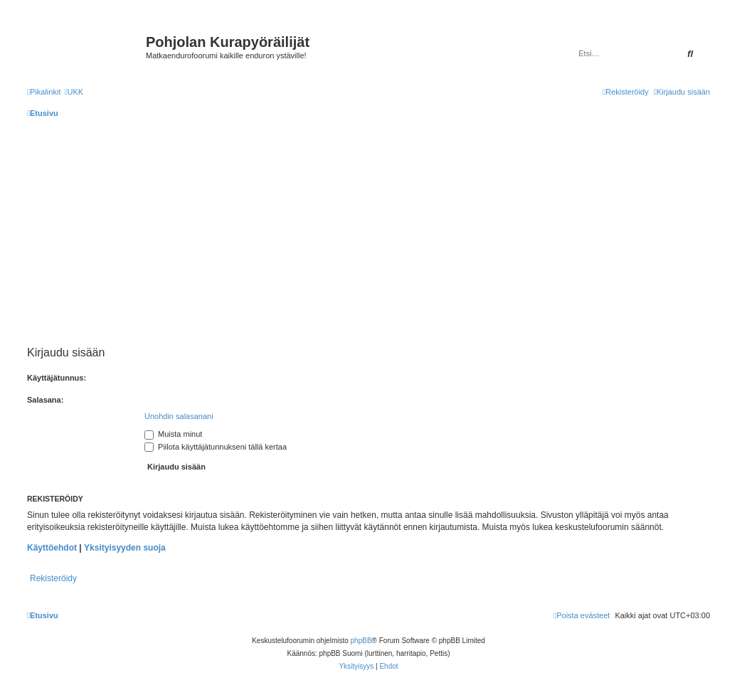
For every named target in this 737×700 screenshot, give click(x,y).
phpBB (361, 641)
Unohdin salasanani (179, 416)
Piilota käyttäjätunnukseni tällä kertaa (216, 447)
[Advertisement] (378, 232)
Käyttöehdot (52, 548)
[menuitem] (74, 92)
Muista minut (173, 434)
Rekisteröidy (53, 578)
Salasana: (45, 400)
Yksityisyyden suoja (125, 548)
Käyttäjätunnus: (57, 378)
